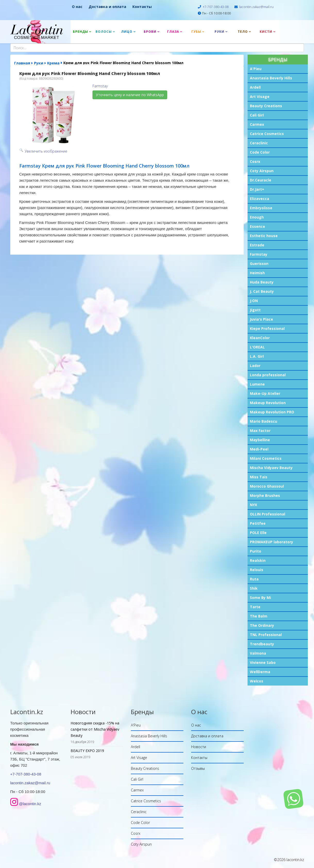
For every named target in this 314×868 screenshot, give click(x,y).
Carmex (257, 124)
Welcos (257, 681)
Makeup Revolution (268, 403)
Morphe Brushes (265, 495)
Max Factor (260, 431)
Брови (150, 32)
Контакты (142, 7)
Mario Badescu (264, 421)
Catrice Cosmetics (267, 134)
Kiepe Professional (267, 328)
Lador (255, 366)
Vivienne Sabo (263, 662)
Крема (53, 63)
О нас (77, 7)
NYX (253, 505)
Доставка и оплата (107, 7)
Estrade (257, 245)
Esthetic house (264, 236)
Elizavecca (260, 199)
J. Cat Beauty (262, 291)
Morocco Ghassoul (267, 486)
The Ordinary (262, 625)
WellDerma (260, 672)
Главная (22, 63)
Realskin (258, 560)
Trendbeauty (262, 644)
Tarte (255, 607)
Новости (199, 747)
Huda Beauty (262, 282)
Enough (257, 217)
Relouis (257, 570)
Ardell (255, 87)
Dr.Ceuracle (261, 180)
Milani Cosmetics (266, 458)
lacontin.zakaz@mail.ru (256, 7)
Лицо (127, 32)
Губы (196, 32)
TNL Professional (266, 635)
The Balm (259, 616)
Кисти (266, 32)
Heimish (257, 273)
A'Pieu (256, 69)
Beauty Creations (266, 106)
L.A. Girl (257, 356)
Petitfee (258, 523)
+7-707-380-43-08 (216, 7)
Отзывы (198, 768)
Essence (257, 226)
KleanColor (260, 338)
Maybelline (260, 440)
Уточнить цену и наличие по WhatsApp (130, 95)
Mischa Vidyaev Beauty (271, 468)
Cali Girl (257, 115)
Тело (243, 32)
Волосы (104, 32)
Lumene (257, 384)
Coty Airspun (262, 171)
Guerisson (259, 264)
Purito (256, 551)
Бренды (80, 32)
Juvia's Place (261, 319)
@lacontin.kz (30, 804)
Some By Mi (260, 598)
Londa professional (268, 375)
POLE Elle (258, 533)
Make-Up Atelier (265, 393)
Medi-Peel (259, 449)
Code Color (260, 152)
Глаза (173, 32)
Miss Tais (259, 477)
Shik (254, 588)
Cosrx (255, 161)
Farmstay (259, 254)
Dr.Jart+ (257, 189)
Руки (219, 32)
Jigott (255, 310)
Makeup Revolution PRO (272, 412)
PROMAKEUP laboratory (271, 542)
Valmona (258, 653)
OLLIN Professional (268, 514)
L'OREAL (257, 347)
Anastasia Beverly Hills (271, 78)
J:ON (254, 301)
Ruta (254, 579)
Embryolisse (261, 208)
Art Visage (260, 97)
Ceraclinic (259, 143)
